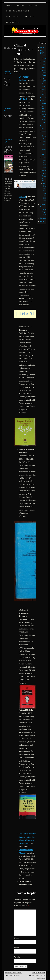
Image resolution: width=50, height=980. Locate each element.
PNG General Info (44, 92)
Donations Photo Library (45, 212)
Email (17, 948)
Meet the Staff (43, 109)
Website (17, 957)
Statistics (45, 103)
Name (17, 938)
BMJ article (25, 99)
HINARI (23, 197)
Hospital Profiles (17, 11)
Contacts (30, 17)
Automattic (41, 978)
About (21, 5)
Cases (44, 61)
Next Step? (13, 17)
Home (9, 5)
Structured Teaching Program (45, 73)
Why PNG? (35, 5)
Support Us (13, 22)
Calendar (45, 142)
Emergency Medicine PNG (14, 973)
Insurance (45, 170)
